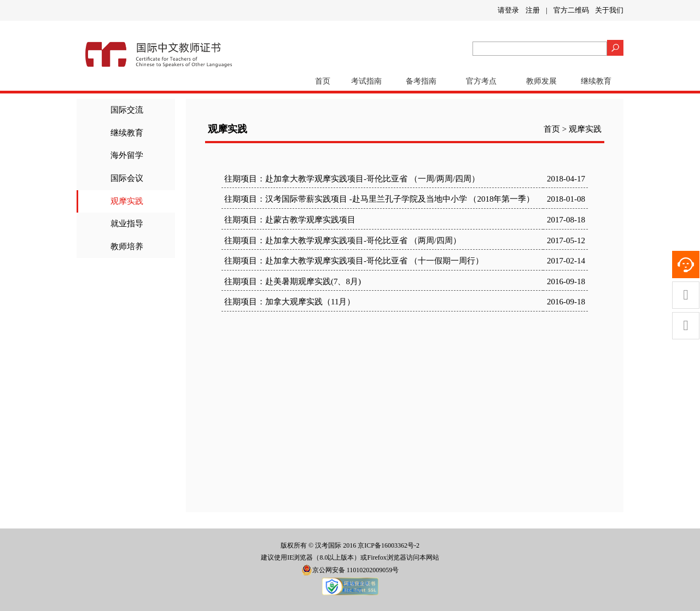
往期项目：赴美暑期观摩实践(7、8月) (293, 281)
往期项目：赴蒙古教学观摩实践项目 (290, 220)
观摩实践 (127, 201)
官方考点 (481, 81)
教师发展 (541, 81)
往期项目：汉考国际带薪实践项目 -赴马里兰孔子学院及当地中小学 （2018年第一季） (380, 199)
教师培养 (127, 246)
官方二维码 (571, 10)
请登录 (508, 10)
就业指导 (127, 224)
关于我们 (609, 10)
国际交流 (127, 110)
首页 (323, 81)
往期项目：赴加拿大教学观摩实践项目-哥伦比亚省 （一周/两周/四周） (352, 179)
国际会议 (127, 178)
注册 (533, 10)
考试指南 (366, 81)
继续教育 (596, 81)
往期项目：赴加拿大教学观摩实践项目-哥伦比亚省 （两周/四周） (343, 240)
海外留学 (127, 155)
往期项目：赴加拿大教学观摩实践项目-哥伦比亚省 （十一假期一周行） (354, 261)
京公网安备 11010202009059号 (350, 570)
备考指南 (421, 81)
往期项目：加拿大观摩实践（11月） (290, 302)
